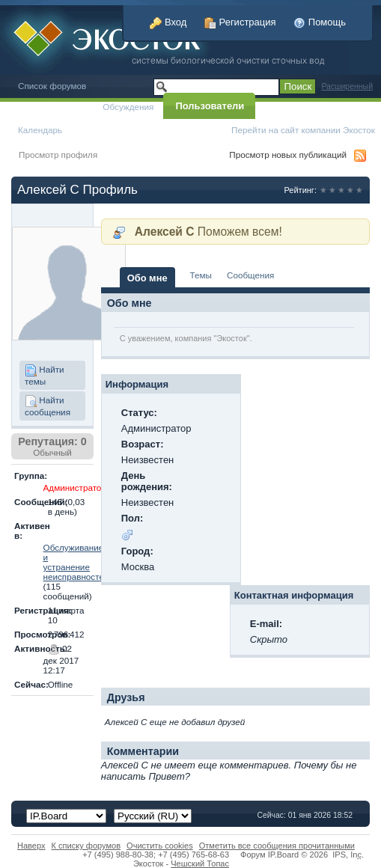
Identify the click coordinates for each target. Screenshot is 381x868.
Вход (168, 22)
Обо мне (147, 278)
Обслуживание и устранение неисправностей (76, 562)
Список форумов (52, 86)
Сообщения (250, 275)
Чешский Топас (200, 864)
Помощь (320, 22)
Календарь (40, 130)
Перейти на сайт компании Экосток (303, 130)
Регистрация (240, 22)
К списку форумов (86, 846)
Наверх (31, 846)
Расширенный (347, 86)
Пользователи (210, 106)
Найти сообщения (48, 406)
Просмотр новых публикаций (288, 155)
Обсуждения (128, 107)
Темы (201, 275)
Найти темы (45, 375)
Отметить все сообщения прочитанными (277, 846)
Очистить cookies (160, 846)
